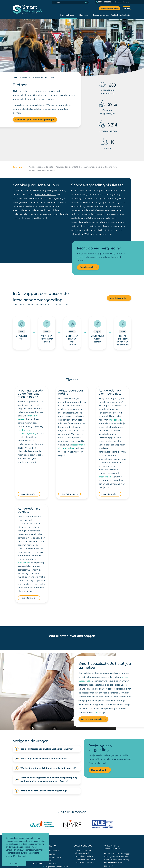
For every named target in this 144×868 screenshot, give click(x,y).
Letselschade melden (110, 8)
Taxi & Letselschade (121, 15)
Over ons (84, 15)
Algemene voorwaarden (57, 867)
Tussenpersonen (101, 15)
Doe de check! (87, 267)
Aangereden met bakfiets (42, 171)
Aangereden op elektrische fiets (101, 167)
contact (98, 712)
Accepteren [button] (38, 864)
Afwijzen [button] (14, 864)
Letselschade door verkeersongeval (83, 852)
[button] (23, 642)
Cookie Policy (52, 863)
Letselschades (67, 15)
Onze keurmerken (72, 812)
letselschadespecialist (46, 194)
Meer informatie (118, 298)
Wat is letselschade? (85, 863)
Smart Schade (52, 851)
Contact (126, 8)
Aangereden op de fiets (41, 167)
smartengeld (105, 477)
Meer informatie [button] (20, 856)
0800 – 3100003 (104, 2)
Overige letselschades (86, 859)
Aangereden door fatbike (69, 167)
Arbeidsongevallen (84, 856)
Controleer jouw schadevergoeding (34, 119)
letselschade (115, 420)
